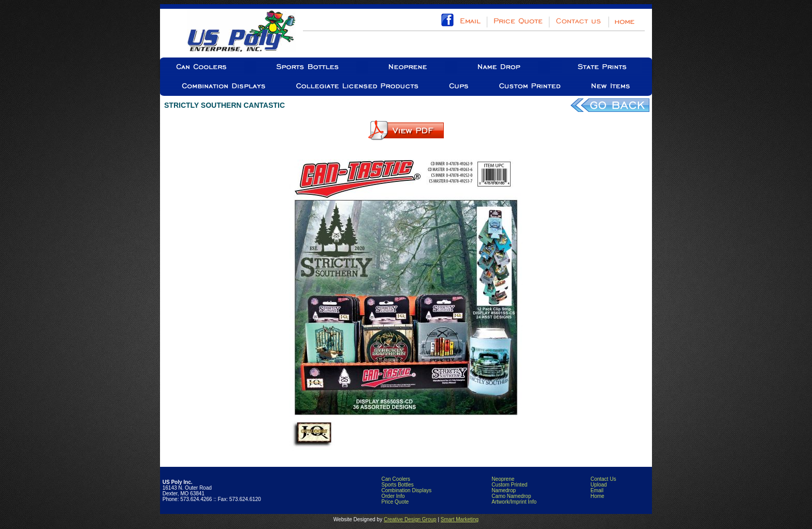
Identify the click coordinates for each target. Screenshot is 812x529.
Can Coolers (396, 479)
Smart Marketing (460, 519)
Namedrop (504, 490)
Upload (599, 485)
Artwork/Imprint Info (514, 502)
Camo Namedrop (511, 496)
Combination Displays (406, 490)
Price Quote (395, 502)
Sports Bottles (397, 485)
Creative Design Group (410, 519)
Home (597, 496)
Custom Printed (509, 485)
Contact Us (603, 479)
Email (597, 490)
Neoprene (503, 479)
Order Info (393, 496)
